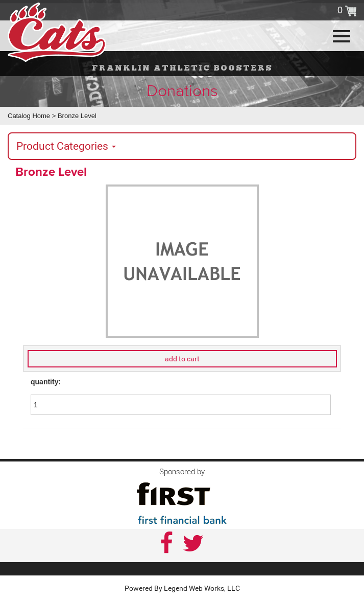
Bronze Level (77, 116)
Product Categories (66, 146)
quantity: (46, 382)
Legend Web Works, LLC (202, 588)
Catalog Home (29, 116)
